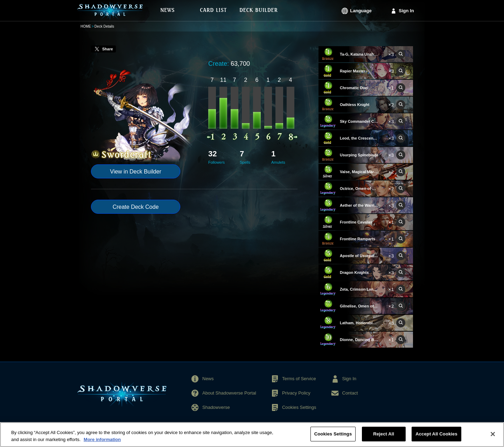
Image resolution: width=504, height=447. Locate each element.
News (208, 379)
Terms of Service (299, 379)
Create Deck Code (136, 207)
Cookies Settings (299, 407)
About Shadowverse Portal (229, 393)
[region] (252, 435)
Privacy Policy (296, 393)
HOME (86, 26)
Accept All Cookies (436, 434)
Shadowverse (216, 407)
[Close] (493, 434)
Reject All (384, 434)
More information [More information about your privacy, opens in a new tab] (102, 439)
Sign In (406, 11)
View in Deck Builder (135, 172)
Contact (350, 393)
